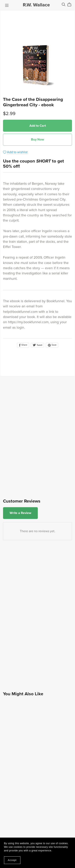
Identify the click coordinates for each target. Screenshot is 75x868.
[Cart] (71, 5)
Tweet (37, 345)
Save (52, 345)
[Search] (64, 5)
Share (23, 345)
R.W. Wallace (36, 5)
